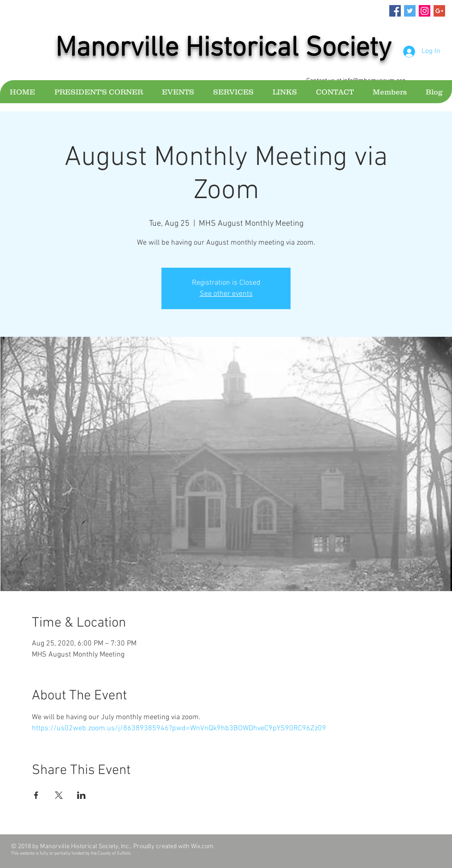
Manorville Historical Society (223, 49)
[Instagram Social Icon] (425, 11)
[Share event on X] (59, 795)
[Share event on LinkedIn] (81, 795)
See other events (226, 294)
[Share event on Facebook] (36, 795)
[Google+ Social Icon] (439, 11)
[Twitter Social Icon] (410, 11)
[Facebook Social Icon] (395, 11)
